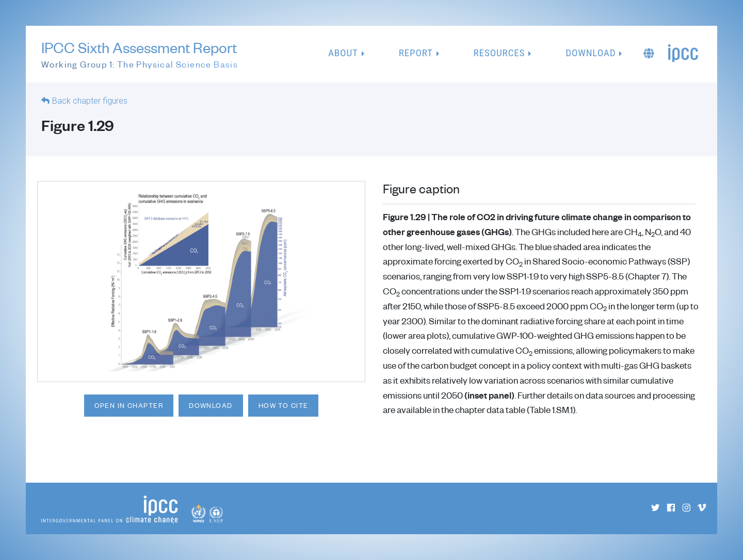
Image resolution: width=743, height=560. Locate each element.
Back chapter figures (90, 101)
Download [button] (591, 53)
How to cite (284, 405)
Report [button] (416, 53)
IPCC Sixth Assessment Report (140, 55)
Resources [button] (499, 53)
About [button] (343, 53)
